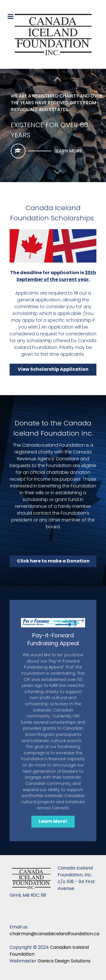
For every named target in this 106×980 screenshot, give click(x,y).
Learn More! (53, 821)
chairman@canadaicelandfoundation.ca (54, 934)
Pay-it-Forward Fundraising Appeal (53, 640)
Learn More (68, 151)
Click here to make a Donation (53, 561)
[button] (58, 172)
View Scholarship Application (53, 369)
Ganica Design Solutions (64, 961)
